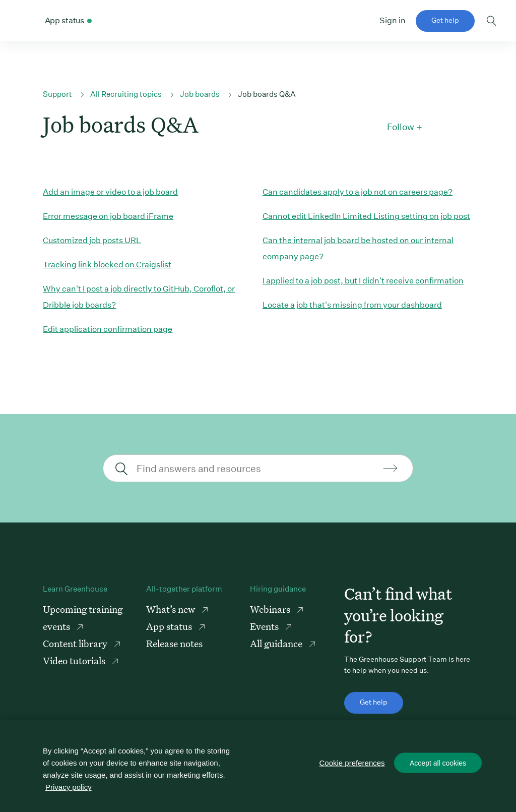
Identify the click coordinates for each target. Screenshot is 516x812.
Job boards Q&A (267, 94)
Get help (445, 20)
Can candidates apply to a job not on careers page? (358, 192)
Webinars (271, 609)
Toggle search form (492, 21)
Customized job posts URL (92, 240)
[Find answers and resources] (257, 468)
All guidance (277, 643)
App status (170, 626)
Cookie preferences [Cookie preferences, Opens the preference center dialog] (352, 763)
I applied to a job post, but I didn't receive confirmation (363, 281)
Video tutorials (75, 660)
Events (265, 626)
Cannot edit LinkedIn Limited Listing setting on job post (366, 216)
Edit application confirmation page (108, 329)
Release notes (174, 643)
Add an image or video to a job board (110, 192)
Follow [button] (401, 127)
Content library (76, 643)
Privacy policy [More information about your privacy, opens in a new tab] (69, 787)
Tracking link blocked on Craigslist (107, 265)
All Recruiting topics (126, 94)
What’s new (172, 609)
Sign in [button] (393, 20)
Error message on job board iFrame (108, 216)
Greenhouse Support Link (25, 21)
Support (57, 94)
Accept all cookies (438, 763)
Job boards (200, 94)
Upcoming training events (83, 618)
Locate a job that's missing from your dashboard (352, 305)
